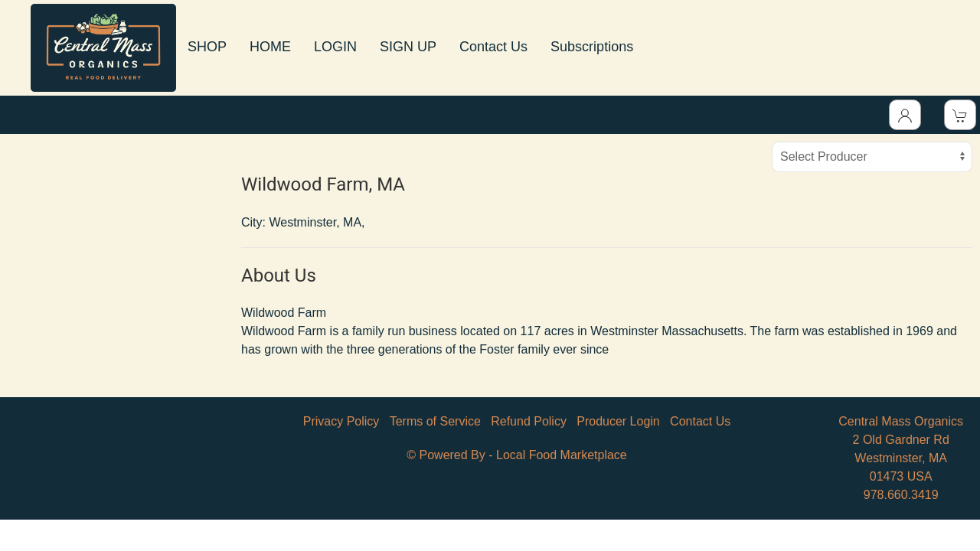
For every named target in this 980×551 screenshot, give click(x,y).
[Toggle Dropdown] (905, 115)
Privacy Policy (341, 421)
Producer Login (618, 421)
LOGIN (335, 47)
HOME (270, 47)
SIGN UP (408, 47)
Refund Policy (529, 421)
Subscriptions (592, 47)
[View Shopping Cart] (960, 115)
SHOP (207, 47)
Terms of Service (435, 421)
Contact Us (493, 47)
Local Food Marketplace (562, 455)
